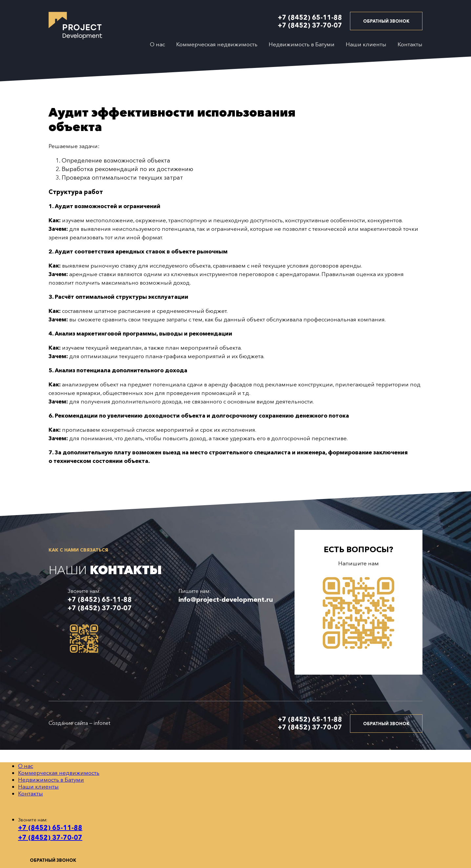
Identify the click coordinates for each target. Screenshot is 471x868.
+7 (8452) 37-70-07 (310, 25)
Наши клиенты (366, 44)
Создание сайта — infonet (79, 723)
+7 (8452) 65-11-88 (310, 17)
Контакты (410, 44)
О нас (157, 44)
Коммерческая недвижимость (217, 44)
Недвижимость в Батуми (302, 44)
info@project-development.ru (226, 599)
